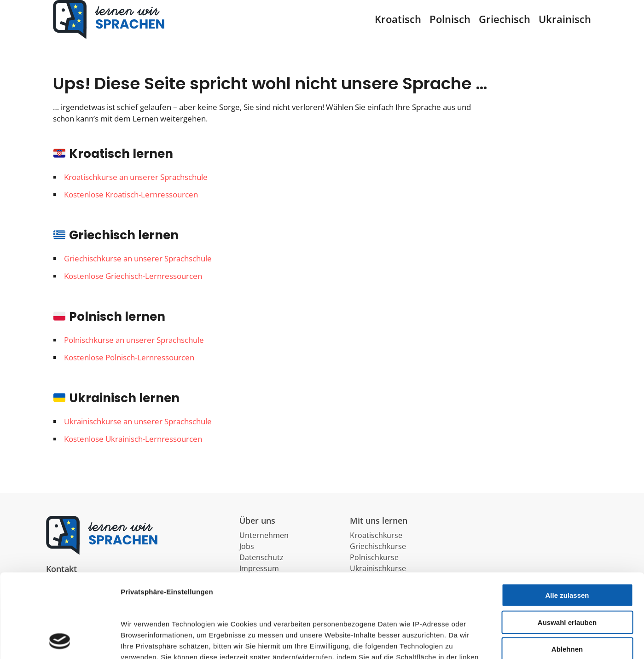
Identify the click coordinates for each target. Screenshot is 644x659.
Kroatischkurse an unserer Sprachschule (136, 190)
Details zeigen (399, 641)
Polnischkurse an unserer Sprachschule (134, 353)
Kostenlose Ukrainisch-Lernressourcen (133, 452)
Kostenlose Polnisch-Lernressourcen (129, 371)
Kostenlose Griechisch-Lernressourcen (133, 289)
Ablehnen (567, 571)
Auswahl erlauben (567, 544)
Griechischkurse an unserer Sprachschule (138, 272)
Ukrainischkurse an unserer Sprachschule (138, 435)
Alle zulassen (567, 517)
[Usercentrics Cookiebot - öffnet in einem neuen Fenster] (60, 641)
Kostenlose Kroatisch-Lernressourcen (131, 208)
